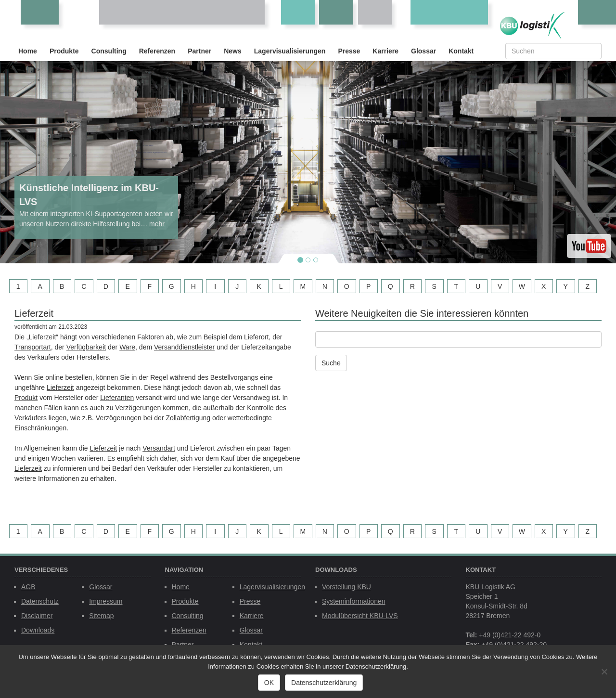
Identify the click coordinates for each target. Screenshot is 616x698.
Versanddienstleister (184, 347)
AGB (28, 587)
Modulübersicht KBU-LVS (360, 616)
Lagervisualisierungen (290, 51)
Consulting (109, 51)
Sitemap (101, 616)
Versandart (159, 448)
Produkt (26, 398)
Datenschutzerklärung (324, 683)
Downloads (38, 630)
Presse (349, 51)
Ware (127, 347)
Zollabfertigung (188, 418)
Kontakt (461, 51)
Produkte (64, 51)
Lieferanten (117, 398)
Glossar (423, 51)
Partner (199, 51)
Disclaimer (37, 616)
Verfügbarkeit (86, 347)
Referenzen (157, 51)
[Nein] (604, 672)
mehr (157, 224)
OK (269, 683)
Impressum (106, 601)
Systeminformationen (354, 601)
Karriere (385, 51)
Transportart (33, 347)
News (233, 51)
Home (28, 51)
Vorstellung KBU (346, 587)
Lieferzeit (60, 388)
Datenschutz (40, 601)
